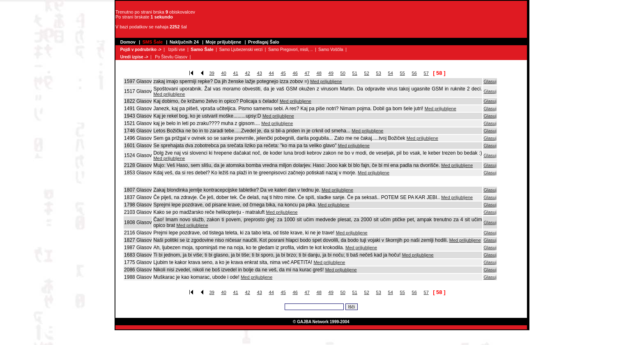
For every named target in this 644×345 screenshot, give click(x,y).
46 (295, 73)
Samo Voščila (331, 50)
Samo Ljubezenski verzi (241, 50)
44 (271, 73)
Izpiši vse (176, 50)
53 (379, 73)
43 (260, 73)
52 (367, 73)
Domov (128, 42)
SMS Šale (153, 42)
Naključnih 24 (184, 42)
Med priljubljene (326, 81)
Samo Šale (202, 49)
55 (402, 73)
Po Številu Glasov (171, 57)
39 (212, 73)
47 (307, 73)
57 (426, 73)
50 (343, 73)
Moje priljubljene (224, 42)
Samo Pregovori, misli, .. (290, 50)
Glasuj (490, 81)
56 (414, 73)
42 (248, 73)
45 (283, 73)
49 (331, 73)
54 (391, 73)
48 (319, 73)
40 (224, 73)
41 (236, 73)
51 (355, 73)
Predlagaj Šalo (264, 42)
